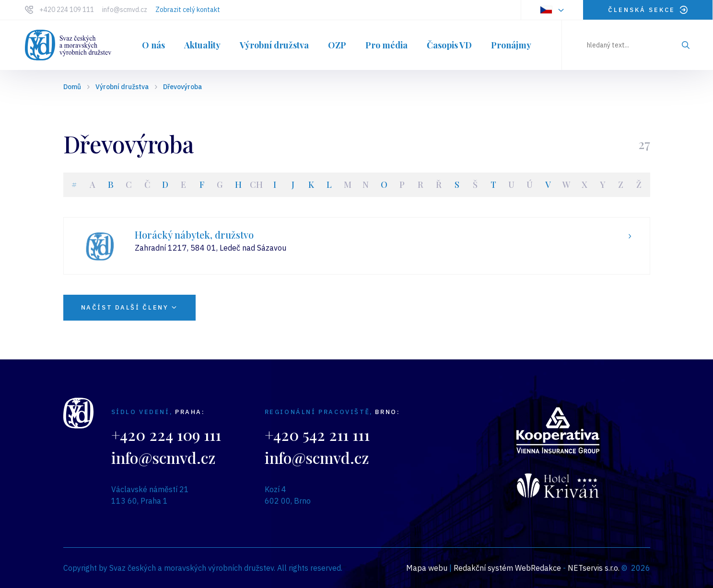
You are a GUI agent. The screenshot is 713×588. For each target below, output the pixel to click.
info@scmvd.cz (125, 10)
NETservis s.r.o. (594, 568)
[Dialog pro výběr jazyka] (552, 10)
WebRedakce (538, 568)
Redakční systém (483, 568)
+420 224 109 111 (67, 10)
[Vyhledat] (686, 45)
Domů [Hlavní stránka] (72, 87)
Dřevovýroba (182, 87)
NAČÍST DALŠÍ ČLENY (129, 307)
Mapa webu (427, 568)
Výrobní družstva (122, 87)
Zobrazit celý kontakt (188, 10)
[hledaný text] (637, 45)
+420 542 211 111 (317, 434)
